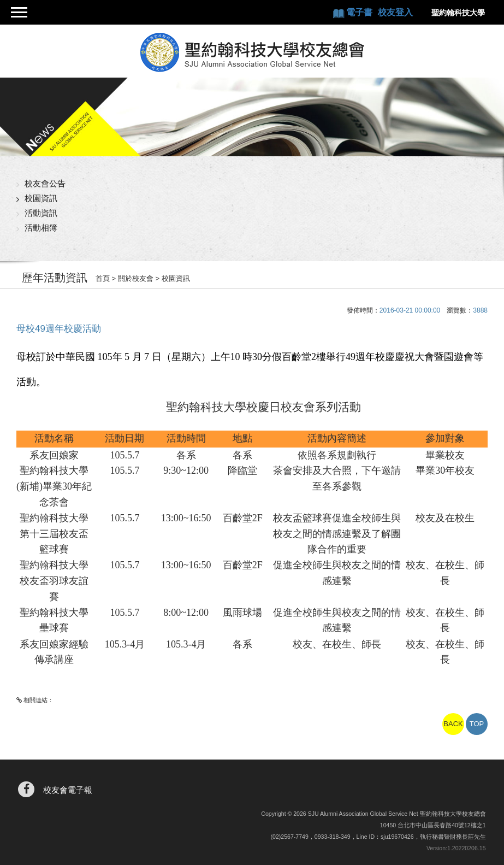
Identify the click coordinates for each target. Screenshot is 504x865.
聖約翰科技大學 (458, 13)
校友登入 (395, 12)
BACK (453, 724)
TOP (477, 724)
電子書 (360, 12)
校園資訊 (41, 198)
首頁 (103, 278)
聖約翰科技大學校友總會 (252, 52)
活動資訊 (41, 213)
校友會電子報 (68, 790)
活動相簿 (41, 228)
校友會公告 (45, 183)
